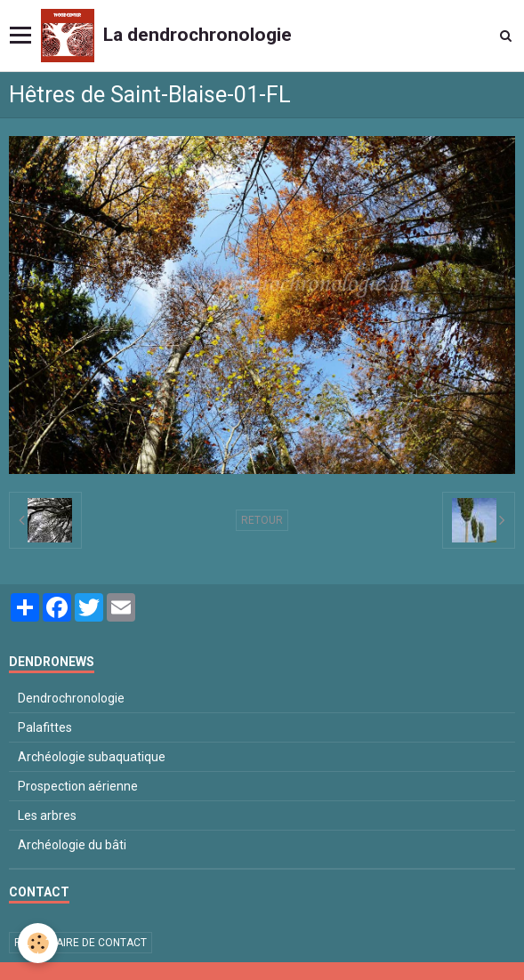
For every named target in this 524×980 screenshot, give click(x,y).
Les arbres (47, 815)
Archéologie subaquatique (92, 757)
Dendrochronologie (71, 698)
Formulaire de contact (81, 943)
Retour (262, 520)
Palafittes (45, 727)
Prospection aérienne (78, 786)
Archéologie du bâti (72, 845)
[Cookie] (38, 943)
